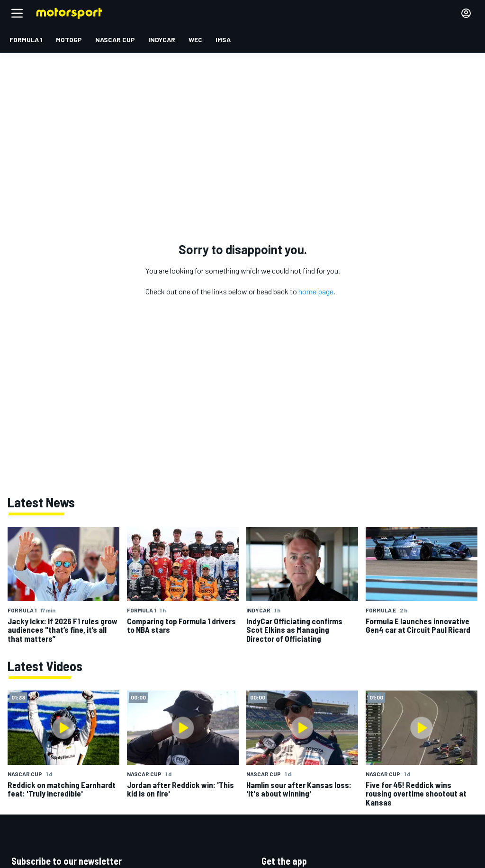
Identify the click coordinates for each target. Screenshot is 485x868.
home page (316, 291)
